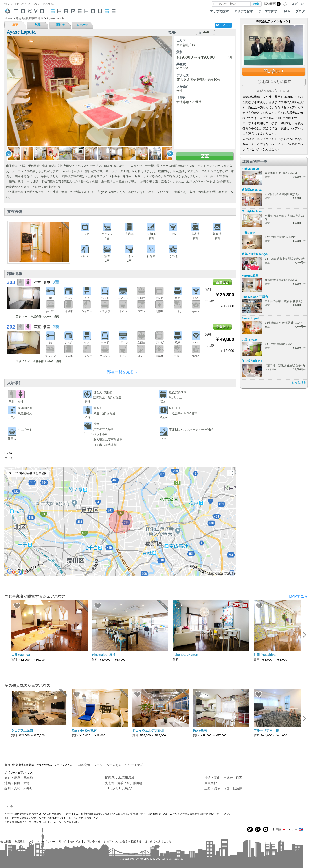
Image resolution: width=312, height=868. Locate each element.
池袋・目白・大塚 (17, 783)
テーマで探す (268, 11)
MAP (206, 32)
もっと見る (299, 382)
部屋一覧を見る (120, 372)
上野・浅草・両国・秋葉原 (223, 788)
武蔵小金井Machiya (255, 254)
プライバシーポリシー (42, 841)
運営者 (60, 25)
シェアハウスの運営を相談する (123, 841)
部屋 (38, 25)
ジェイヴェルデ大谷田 (148, 730)
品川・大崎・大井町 (19, 788)
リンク (63, 841)
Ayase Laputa (251, 318)
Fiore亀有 (200, 730)
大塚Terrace (250, 340)
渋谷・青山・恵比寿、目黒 (223, 778)
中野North (248, 233)
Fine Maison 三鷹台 (255, 297)
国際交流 (84, 765)
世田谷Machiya (252, 211)
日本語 (280, 829)
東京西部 (211, 783)
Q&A (286, 11)
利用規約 (20, 841)
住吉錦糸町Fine (252, 361)
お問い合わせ (92, 841)
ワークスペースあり (108, 765)
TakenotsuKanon (186, 655)
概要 (15, 25)
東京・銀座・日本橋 (19, 778)
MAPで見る (298, 596)
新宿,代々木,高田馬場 (120, 778)
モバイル (75, 841)
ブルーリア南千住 (266, 730)
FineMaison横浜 (104, 655)
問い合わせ (274, 71)
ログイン (297, 4)
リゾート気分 (134, 765)
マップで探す (219, 11)
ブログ (300, 11)
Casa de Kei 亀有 (84, 730)
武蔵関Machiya (252, 190)
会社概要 (6, 841)
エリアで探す (244, 11)
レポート (83, 25)
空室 (205, 156)
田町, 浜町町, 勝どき (119, 788)
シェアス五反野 (22, 730)
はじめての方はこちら (158, 841)
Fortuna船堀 (250, 276)
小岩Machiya (250, 169)
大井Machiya (21, 655)
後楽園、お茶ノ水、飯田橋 (123, 783)
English (296, 829)
